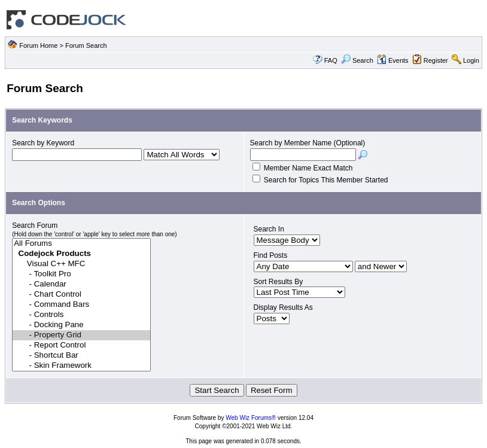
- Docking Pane (81, 325)
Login (471, 60)
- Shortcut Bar (81, 356)
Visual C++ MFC (81, 264)
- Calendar (81, 284)
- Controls (81, 315)
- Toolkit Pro (81, 274)
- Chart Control (81, 295)
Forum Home (38, 45)
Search (357, 60)
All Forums (81, 244)
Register (436, 60)
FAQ (331, 60)
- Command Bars (81, 305)
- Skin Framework (81, 366)
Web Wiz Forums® (251, 418)
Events (393, 60)
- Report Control (81, 345)
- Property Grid (81, 335)
